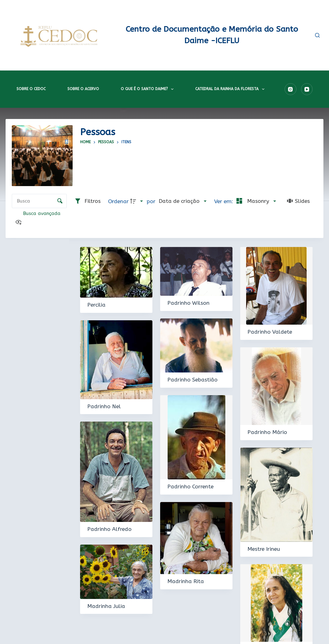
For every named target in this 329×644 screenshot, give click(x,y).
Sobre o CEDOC (31, 89)
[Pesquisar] (317, 35)
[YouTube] (307, 89)
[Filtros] (87, 201)
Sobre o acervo (83, 89)
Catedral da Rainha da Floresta (231, 89)
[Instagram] (291, 89)
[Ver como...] (20, 223)
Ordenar (118, 201)
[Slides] (298, 201)
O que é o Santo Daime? (148, 89)
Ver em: (224, 201)
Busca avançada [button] (43, 213)
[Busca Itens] (39, 201)
